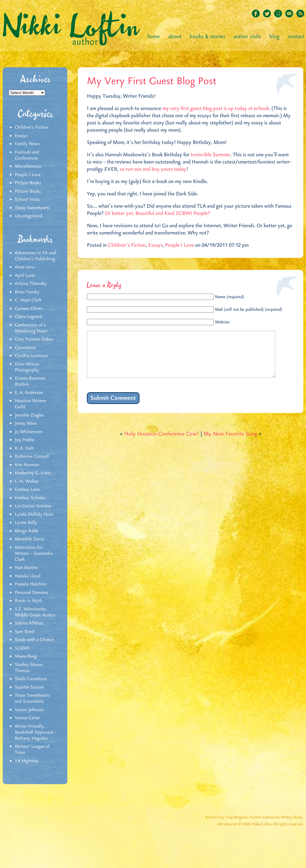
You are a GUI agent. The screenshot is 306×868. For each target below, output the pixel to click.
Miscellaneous (28, 167)
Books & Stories (207, 37)
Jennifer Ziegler (29, 415)
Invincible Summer (210, 155)
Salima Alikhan (29, 623)
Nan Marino (26, 568)
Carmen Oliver (29, 309)
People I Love (28, 175)
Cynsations (25, 348)
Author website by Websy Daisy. (276, 817)
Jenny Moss (26, 423)
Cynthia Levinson (31, 356)
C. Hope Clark (28, 300)
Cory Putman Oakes (34, 339)
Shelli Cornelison (31, 679)
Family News (27, 144)
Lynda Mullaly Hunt (34, 515)
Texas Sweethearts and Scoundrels (32, 698)
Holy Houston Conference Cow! (162, 443)
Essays (21, 136)
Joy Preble (24, 440)
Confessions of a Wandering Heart (31, 328)
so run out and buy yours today (153, 169)
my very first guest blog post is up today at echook (216, 108)
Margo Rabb (26, 531)
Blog (274, 37)
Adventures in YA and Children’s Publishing (35, 256)
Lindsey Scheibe (30, 498)
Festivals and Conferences (27, 155)
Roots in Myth (29, 601)
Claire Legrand (28, 317)
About (175, 37)
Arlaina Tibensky (31, 284)
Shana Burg (26, 656)
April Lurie (25, 276)
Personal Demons (31, 593)
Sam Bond (24, 632)
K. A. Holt (24, 448)
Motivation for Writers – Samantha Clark (34, 554)
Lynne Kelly (26, 523)
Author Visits (247, 37)
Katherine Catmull (32, 457)
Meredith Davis (29, 539)
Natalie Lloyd (28, 576)
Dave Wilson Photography (27, 367)
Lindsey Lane (27, 490)
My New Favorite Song (230, 443)
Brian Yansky (27, 292)
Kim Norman (27, 465)
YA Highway (27, 761)
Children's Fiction (32, 127)
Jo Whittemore (29, 432)
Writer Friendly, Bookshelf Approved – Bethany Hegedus (36, 732)
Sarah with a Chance (34, 640)
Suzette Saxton (29, 687)
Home (154, 37)
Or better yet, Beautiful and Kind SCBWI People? (158, 213)
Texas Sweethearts (32, 208)
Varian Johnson (29, 710)
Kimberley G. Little (33, 473)
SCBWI (22, 648)
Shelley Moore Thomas (29, 668)
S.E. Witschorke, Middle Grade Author (35, 612)
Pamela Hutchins (31, 584)
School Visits (27, 200)
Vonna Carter (27, 718)
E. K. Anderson (29, 393)
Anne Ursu (25, 267)
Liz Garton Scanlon (33, 506)
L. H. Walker (27, 481)
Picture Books (28, 183)
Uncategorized (28, 216)
